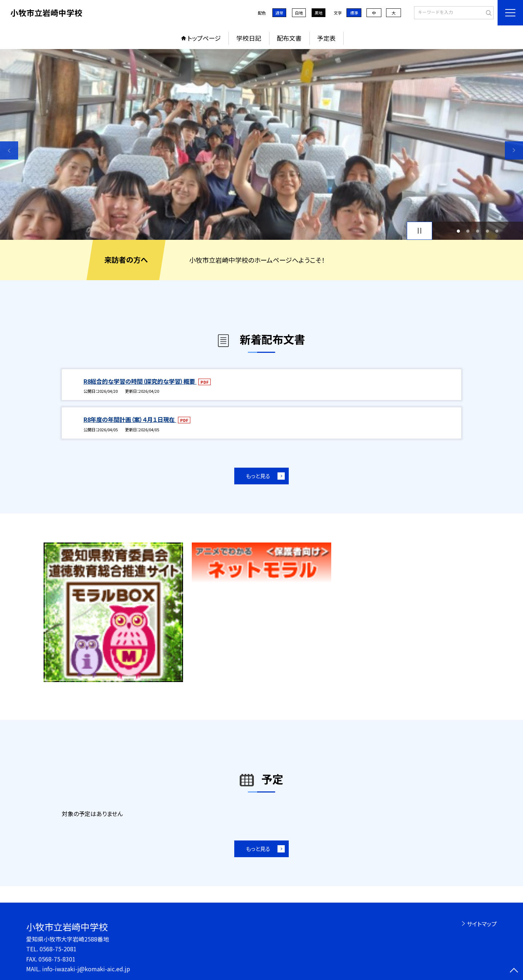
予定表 (326, 38)
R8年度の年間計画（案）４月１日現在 (130, 419)
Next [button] (514, 150)
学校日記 (249, 38)
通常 (279, 13)
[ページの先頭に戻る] (514, 971)
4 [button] (487, 231)
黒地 (319, 13)
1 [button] (458, 231)
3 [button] (478, 231)
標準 (354, 13)
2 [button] (468, 231)
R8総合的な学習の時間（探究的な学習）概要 (140, 381)
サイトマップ (482, 924)
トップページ (204, 38)
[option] (261, 144)
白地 (299, 13)
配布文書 (289, 38)
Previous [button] (9, 150)
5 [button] (497, 231)
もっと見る (258, 476)
